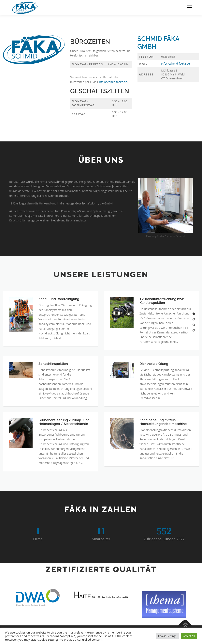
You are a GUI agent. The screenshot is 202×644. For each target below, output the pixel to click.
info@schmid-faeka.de (113, 82)
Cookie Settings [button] (167, 636)
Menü (189, 7)
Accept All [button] (189, 636)
